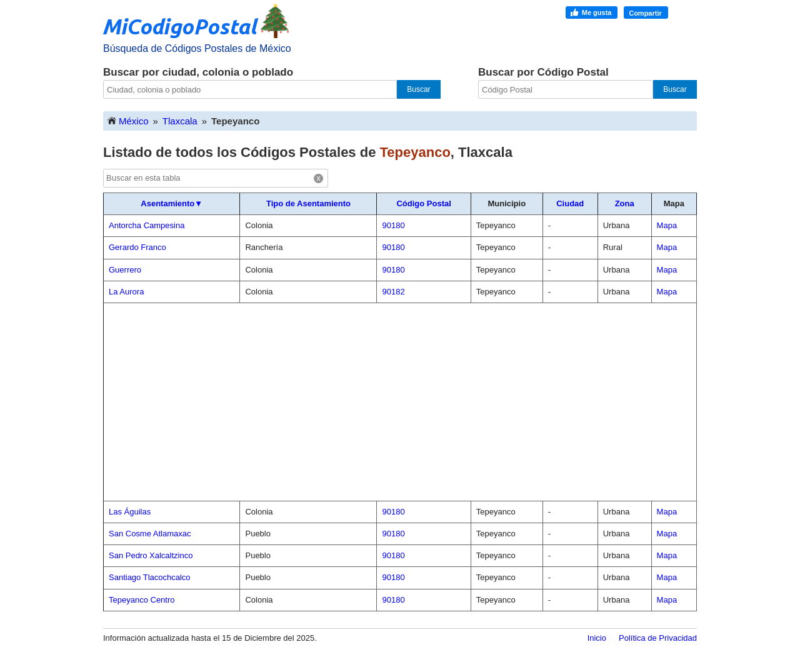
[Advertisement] (400, 402)
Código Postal (423, 203)
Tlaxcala (180, 121)
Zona (625, 203)
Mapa (667, 225)
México (127, 120)
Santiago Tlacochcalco (150, 577)
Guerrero (125, 270)
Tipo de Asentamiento (308, 203)
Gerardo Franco (137, 247)
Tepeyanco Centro (142, 600)
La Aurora (126, 292)
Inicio (597, 638)
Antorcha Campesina (147, 225)
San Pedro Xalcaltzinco (151, 555)
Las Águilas (130, 512)
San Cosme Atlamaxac (150, 534)
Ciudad (570, 203)
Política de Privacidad (658, 638)
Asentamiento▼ (172, 203)
